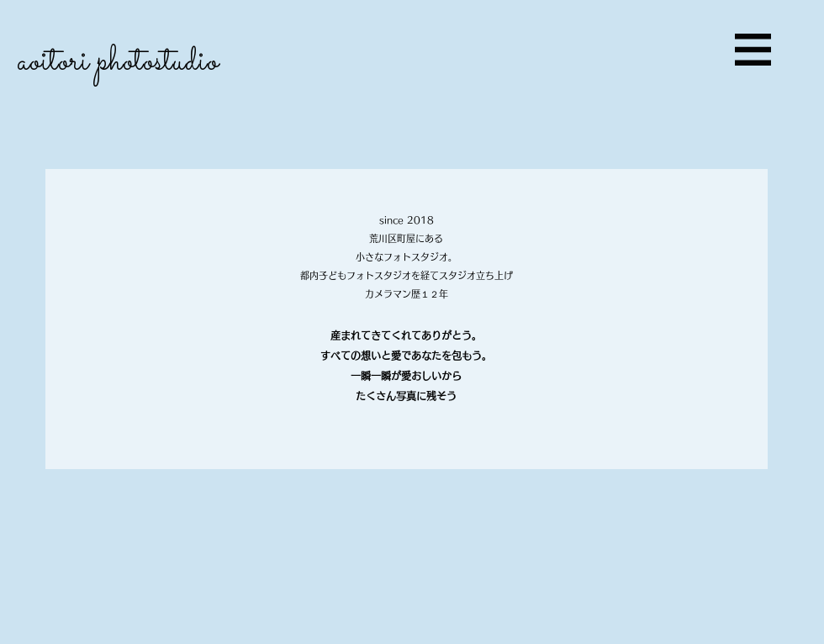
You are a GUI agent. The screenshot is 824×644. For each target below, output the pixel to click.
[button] (753, 50)
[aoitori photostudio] (161, 63)
